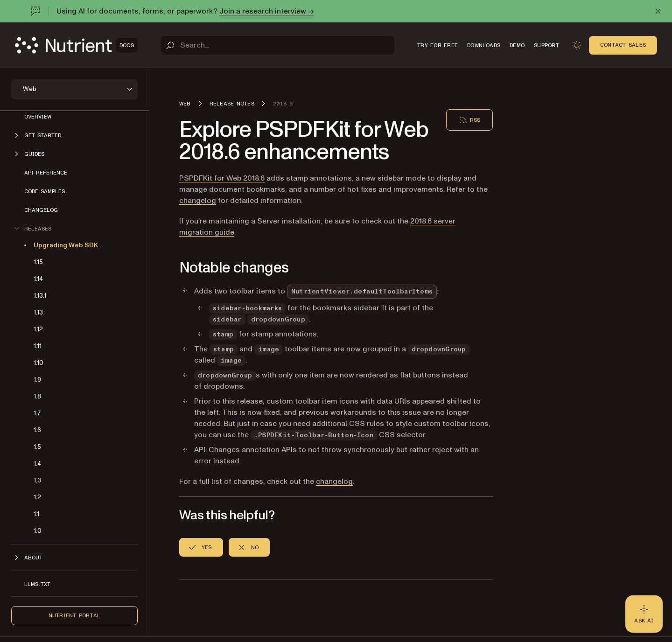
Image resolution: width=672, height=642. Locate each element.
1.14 (38, 279)
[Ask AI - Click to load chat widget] (644, 614)
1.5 (37, 447)
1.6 (37, 430)
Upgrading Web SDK (66, 245)
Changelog (41, 210)
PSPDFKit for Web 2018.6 (222, 178)
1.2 (37, 497)
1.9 (37, 380)
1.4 (37, 464)
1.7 (37, 413)
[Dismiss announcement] (658, 11)
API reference (46, 173)
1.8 (37, 396)
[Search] (278, 45)
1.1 (36, 514)
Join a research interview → (266, 11)
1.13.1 (40, 296)
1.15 (38, 262)
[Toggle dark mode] (577, 45)
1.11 (38, 346)
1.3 (37, 480)
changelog (198, 201)
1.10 (38, 363)
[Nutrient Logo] (76, 45)
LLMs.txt (37, 584)
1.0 (38, 531)
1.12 (38, 329)
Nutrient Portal (75, 615)
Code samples (45, 191)
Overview (38, 117)
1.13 (38, 312)
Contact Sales (623, 45)
